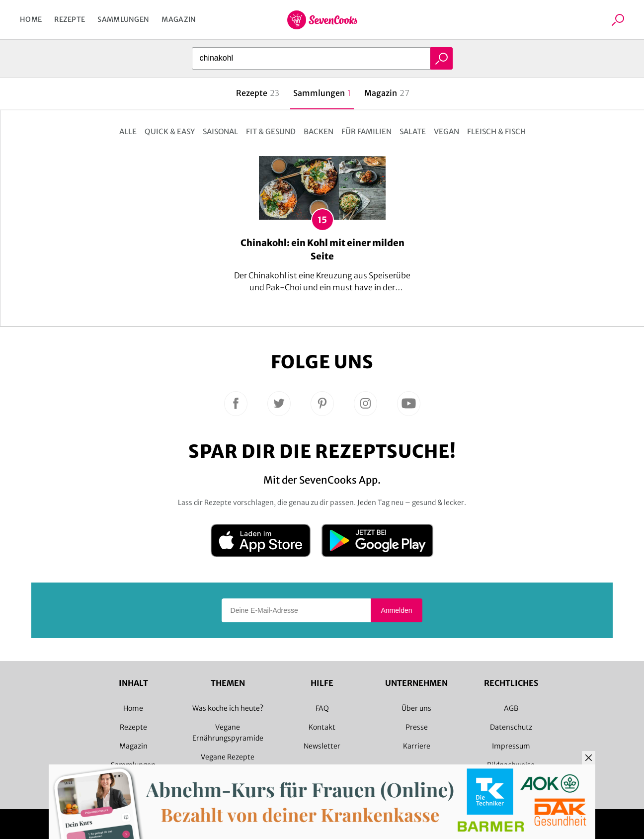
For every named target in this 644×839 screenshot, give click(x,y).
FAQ (322, 708)
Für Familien (366, 131)
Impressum (511, 746)
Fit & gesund (271, 131)
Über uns (416, 708)
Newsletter (322, 746)
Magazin (179, 19)
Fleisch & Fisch (496, 131)
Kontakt (322, 727)
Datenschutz (511, 727)
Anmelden (396, 610)
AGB (511, 708)
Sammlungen (123, 19)
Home (31, 19)
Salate (413, 131)
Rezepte (70, 19)
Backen (319, 131)
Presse (417, 727)
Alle (128, 131)
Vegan (446, 131)
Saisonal (220, 131)
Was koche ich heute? (228, 708)
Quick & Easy (170, 131)
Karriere (417, 746)
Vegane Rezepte (228, 757)
